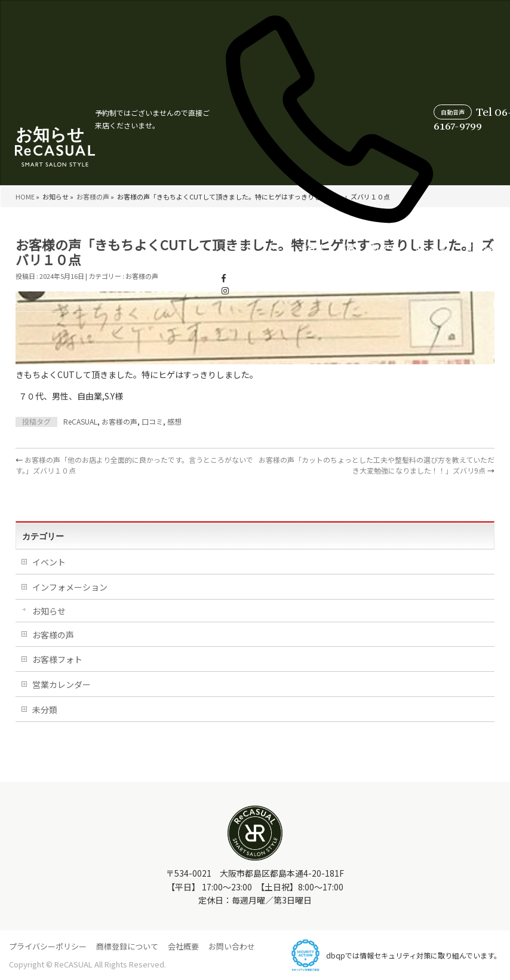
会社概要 (183, 946)
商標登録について (127, 946)
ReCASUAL (80, 421)
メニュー (155, 259)
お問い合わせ (232, 946)
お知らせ (49, 611)
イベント (49, 562)
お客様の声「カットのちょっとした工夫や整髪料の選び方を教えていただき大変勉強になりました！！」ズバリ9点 (377, 465)
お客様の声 (192, 259)
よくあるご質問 (312, 259)
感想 (174, 421)
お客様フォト (57, 659)
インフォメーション (70, 587)
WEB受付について (472, 259)
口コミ (152, 421)
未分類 (45, 709)
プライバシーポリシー (48, 946)
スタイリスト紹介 (416, 259)
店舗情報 (226, 259)
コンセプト (120, 259)
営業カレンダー (362, 259)
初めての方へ (264, 259)
